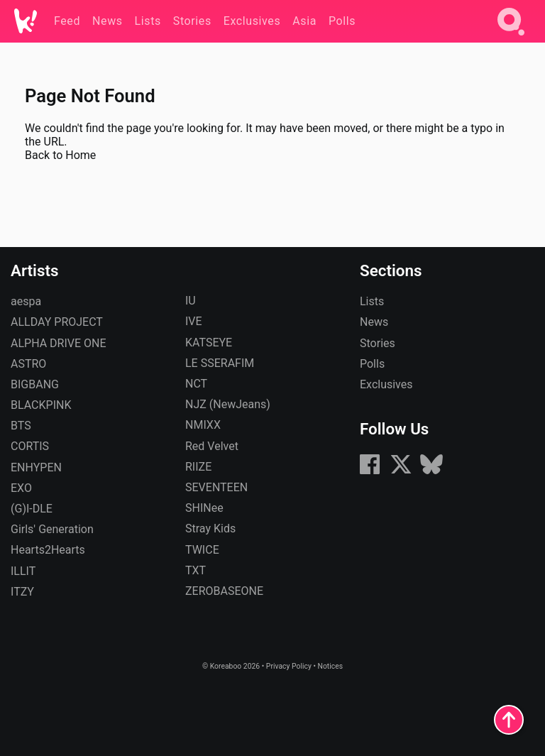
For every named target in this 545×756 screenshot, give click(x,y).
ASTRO (28, 364)
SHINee (204, 508)
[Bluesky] (431, 472)
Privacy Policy (289, 666)
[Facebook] (370, 472)
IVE (194, 321)
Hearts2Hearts (48, 550)
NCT (196, 384)
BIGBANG (35, 384)
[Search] (511, 38)
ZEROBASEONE (224, 591)
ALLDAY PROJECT (57, 322)
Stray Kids (210, 528)
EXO (21, 488)
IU (191, 301)
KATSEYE (209, 343)
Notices (330, 666)
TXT (196, 570)
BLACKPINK (41, 405)
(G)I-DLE (32, 509)
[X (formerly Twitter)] (401, 472)
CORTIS (30, 446)
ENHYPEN (36, 467)
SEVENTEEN (216, 487)
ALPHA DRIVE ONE (59, 343)
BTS (21, 426)
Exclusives (386, 384)
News (374, 322)
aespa (26, 301)
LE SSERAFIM (220, 363)
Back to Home (60, 155)
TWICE (202, 550)
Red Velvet (212, 446)
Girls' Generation (52, 529)
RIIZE (198, 467)
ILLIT (23, 571)
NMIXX (203, 425)
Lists (372, 301)
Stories (378, 343)
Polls (372, 364)
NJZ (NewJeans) (228, 404)
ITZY (22, 592)
